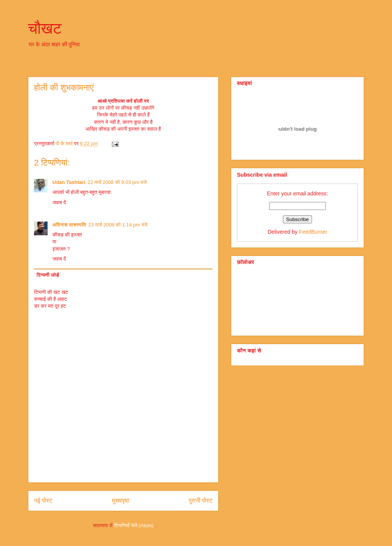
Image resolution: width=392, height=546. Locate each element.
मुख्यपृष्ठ (121, 501)
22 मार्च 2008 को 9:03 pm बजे (117, 182)
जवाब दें (59, 202)
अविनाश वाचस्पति (69, 225)
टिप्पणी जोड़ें (48, 275)
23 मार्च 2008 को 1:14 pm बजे (118, 225)
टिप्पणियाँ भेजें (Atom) (134, 526)
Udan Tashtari (69, 182)
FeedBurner (313, 232)
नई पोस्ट (43, 501)
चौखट (45, 28)
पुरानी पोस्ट (201, 501)
